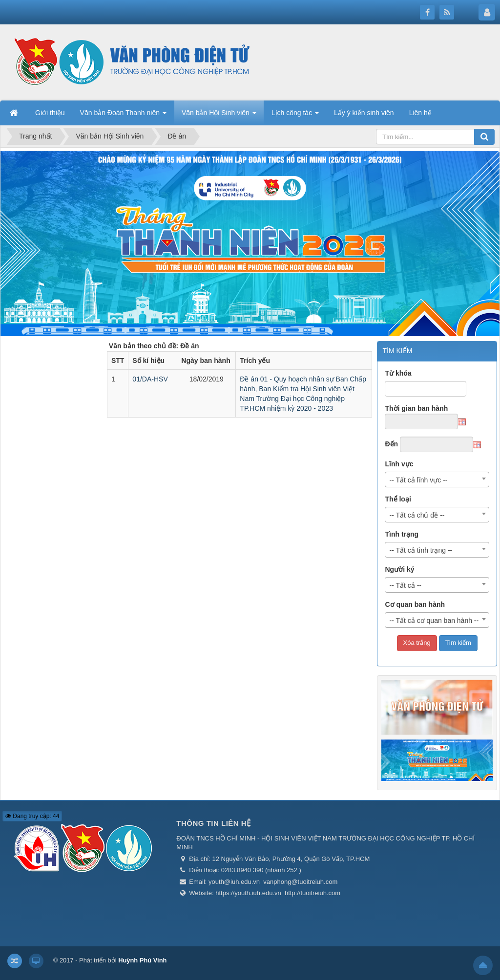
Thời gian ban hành (416, 408)
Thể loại (398, 499)
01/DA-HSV (150, 379)
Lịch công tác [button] (295, 116)
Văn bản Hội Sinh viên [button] (219, 116)
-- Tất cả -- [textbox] (405, 585)
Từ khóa (398, 373)
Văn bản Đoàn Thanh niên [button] (123, 116)
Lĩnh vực (399, 464)
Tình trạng (402, 534)
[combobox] (437, 480)
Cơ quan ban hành (415, 604)
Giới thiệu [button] (50, 113)
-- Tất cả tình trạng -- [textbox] (421, 550)
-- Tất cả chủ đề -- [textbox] (417, 515)
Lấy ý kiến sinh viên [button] (364, 113)
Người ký (399, 569)
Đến (391, 444)
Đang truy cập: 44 (32, 816)
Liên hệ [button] (420, 113)
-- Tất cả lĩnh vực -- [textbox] (418, 480)
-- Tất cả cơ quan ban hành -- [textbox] (434, 620)
